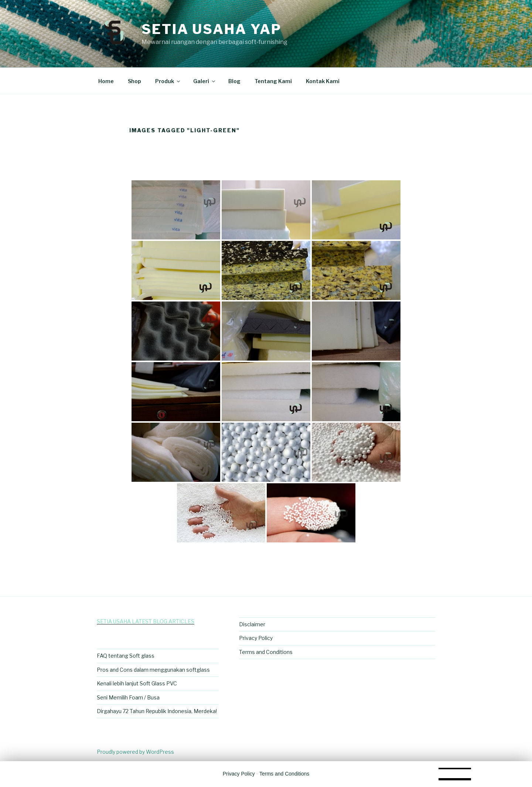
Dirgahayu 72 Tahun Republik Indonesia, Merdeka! (157, 711)
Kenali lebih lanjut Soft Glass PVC (137, 683)
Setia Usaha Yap (212, 29)
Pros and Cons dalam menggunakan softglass (153, 670)
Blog (234, 81)
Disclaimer (252, 624)
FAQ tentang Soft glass (126, 656)
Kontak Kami (323, 81)
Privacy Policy (256, 638)
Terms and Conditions (266, 652)
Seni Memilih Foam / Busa (128, 697)
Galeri (205, 81)
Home (106, 81)
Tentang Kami (273, 81)
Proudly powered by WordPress (135, 752)
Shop (134, 81)
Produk (168, 81)
